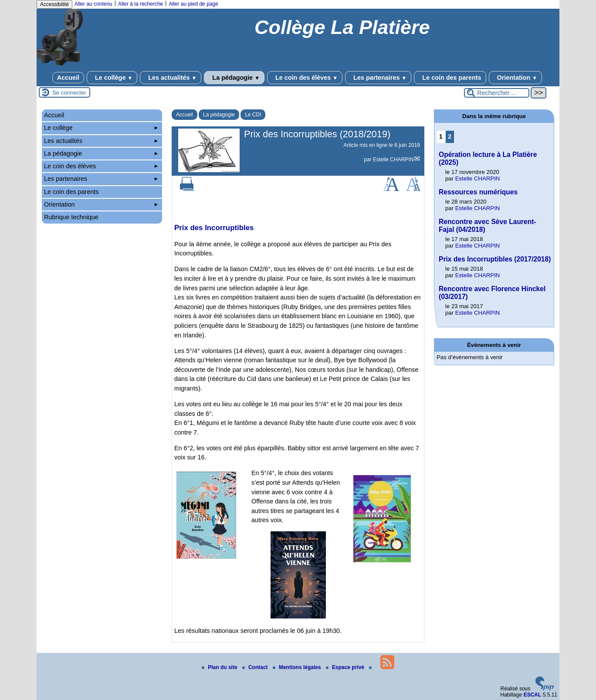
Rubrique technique (71, 217)
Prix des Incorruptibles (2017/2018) (495, 259)
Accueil (68, 78)
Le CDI (253, 115)
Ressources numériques (478, 192)
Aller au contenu (93, 4)
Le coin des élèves (305, 78)
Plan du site (220, 667)
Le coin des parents (450, 78)
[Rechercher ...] (497, 93)
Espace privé (346, 667)
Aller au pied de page (193, 4)
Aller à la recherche (141, 4)
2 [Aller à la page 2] (450, 136)
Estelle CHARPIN (393, 160)
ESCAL (533, 695)
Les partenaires (378, 78)
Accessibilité (54, 4)
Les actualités (171, 78)
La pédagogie (234, 78)
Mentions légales (298, 667)
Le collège (112, 78)
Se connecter (69, 93)
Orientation (516, 78)
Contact (256, 667)
